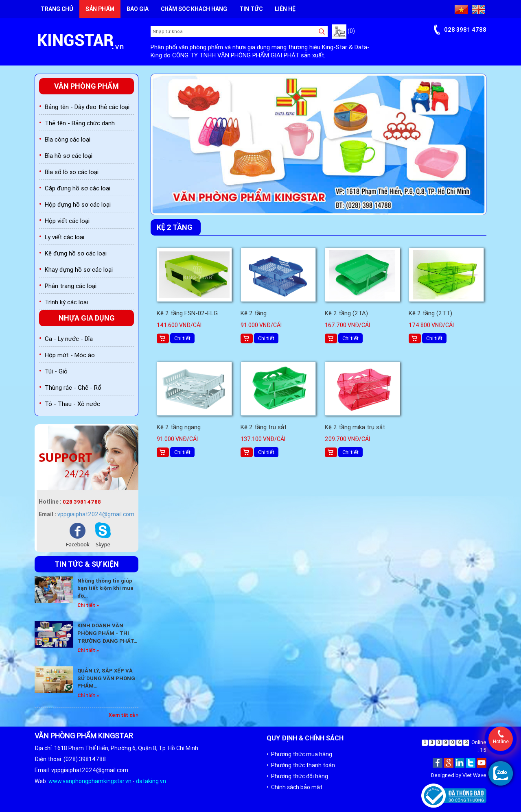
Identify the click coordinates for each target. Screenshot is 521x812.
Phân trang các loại (71, 286)
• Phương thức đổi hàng (297, 776)
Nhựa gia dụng (87, 318)
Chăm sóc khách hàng (194, 9)
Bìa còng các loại (68, 139)
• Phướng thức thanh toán (301, 765)
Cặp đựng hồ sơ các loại (78, 188)
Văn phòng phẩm (86, 86)
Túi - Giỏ (56, 371)
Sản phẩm (100, 9)
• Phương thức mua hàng (299, 754)
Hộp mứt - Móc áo (70, 355)
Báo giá (138, 9)
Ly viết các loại (65, 237)
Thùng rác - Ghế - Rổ (73, 387)
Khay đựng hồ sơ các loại (79, 270)
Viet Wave (474, 775)
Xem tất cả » (124, 715)
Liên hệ (285, 9)
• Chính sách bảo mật (294, 787)
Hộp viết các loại (67, 221)
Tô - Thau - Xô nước (72, 404)
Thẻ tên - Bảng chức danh (80, 123)
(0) (343, 31)
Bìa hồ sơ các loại (69, 156)
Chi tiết (182, 338)
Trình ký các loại (66, 302)
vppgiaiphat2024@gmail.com (96, 514)
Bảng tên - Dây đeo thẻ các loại (87, 107)
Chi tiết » (88, 605)
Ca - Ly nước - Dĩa (69, 339)
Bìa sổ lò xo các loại (72, 172)
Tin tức (251, 9)
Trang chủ (57, 9)
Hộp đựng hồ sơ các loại (78, 204)
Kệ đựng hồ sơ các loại (76, 253)
